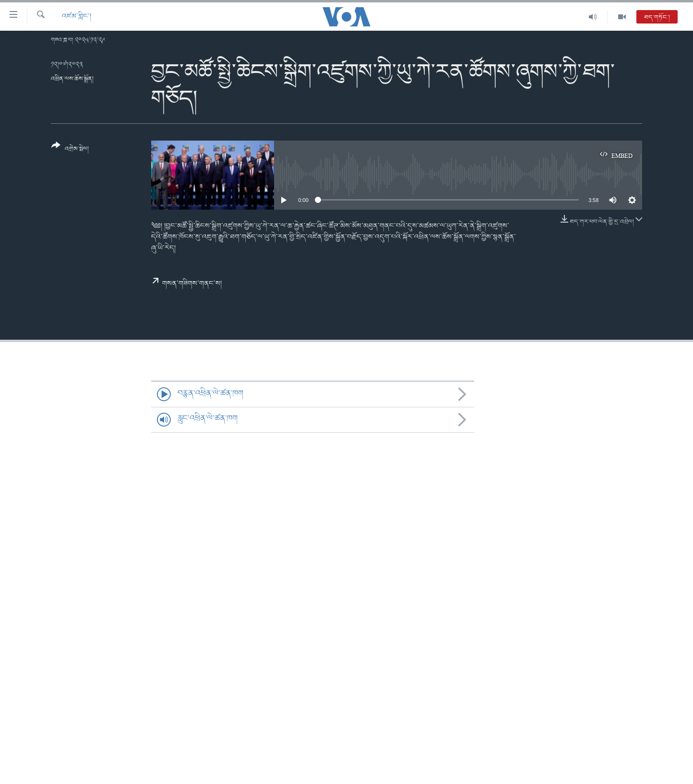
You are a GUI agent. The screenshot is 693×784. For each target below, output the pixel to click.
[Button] (70, 150)
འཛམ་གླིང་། (77, 17)
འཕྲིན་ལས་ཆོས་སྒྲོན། (72, 79)
